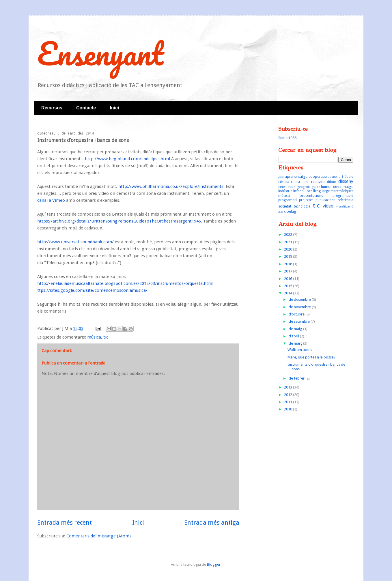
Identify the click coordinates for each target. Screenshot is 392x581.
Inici (114, 108)
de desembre (300, 299)
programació (343, 196)
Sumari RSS (288, 138)
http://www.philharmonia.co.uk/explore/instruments (171, 186)
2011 (289, 402)
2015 (289, 286)
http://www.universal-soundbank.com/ (75, 242)
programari (288, 200)
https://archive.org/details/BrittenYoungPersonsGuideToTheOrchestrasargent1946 (119, 221)
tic (106, 337)
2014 (289, 293)
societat (285, 206)
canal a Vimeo (51, 200)
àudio (349, 177)
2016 (289, 279)
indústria (285, 191)
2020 (289, 249)
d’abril (294, 336)
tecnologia (302, 206)
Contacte (86, 108)
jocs (309, 191)
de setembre (300, 321)
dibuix (332, 182)
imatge (348, 187)
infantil (299, 191)
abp (281, 177)
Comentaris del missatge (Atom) (99, 536)
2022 (289, 235)
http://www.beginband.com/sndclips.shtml (127, 159)
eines (282, 187)
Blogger (214, 564)
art (341, 177)
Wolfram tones (300, 350)
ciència (284, 182)
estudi (292, 187)
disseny (346, 181)
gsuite (316, 187)
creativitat (318, 182)
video (328, 206)
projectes (306, 200)
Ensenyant (100, 53)
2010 (289, 409)
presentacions (311, 196)
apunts (333, 177)
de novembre (300, 307)
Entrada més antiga (212, 523)
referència (346, 200)
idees (337, 187)
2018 (289, 264)
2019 (289, 256)
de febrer (297, 378)
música (94, 337)
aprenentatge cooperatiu (306, 176)
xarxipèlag (287, 211)
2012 (289, 395)
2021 (289, 242)
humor (326, 187)
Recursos (52, 108)
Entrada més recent (65, 523)
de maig (296, 329)
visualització (345, 206)
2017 (289, 271)
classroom (299, 182)
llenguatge (321, 191)
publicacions (325, 200)
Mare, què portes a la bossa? (311, 357)
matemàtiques (342, 191)
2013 (289, 387)
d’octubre (297, 314)
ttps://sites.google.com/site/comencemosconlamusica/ (92, 290)
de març (296, 343)
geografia (304, 187)
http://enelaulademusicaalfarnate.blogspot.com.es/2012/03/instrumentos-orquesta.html (125, 283)
